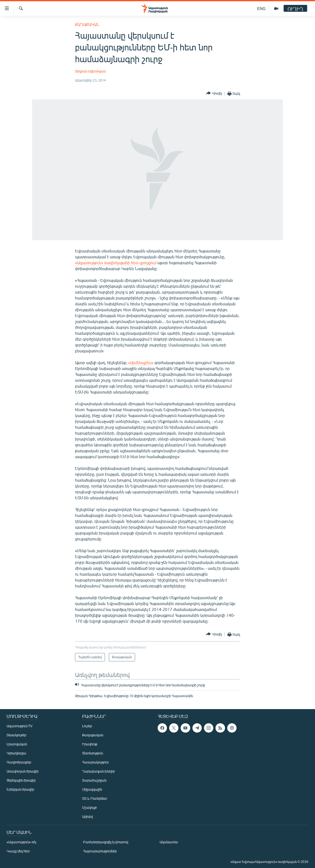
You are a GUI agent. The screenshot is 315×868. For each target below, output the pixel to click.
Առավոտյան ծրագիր (23, 771)
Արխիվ (87, 816)
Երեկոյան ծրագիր (20, 789)
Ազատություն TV (20, 726)
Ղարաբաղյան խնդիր (98, 771)
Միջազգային (92, 789)
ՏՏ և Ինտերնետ (95, 798)
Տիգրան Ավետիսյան (90, 71)
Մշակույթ (89, 807)
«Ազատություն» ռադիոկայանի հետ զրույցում (116, 263)
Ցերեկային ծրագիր (21, 780)
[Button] (214, 93)
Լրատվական (17, 744)
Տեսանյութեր (16, 735)
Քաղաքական (87, 24)
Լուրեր (87, 726)
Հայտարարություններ (100, 851)
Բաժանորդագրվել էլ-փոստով (106, 842)
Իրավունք (90, 744)
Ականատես (169, 842)
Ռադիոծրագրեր (19, 762)
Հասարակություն (95, 762)
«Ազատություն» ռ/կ (21, 842)
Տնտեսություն (93, 753)
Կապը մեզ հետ (18, 851)
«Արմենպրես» (141, 363)
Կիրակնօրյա (16, 753)
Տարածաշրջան (94, 780)
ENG (261, 8)
